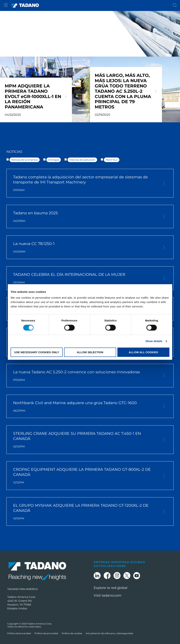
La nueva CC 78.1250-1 (84, 247)
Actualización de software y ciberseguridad (109, 633)
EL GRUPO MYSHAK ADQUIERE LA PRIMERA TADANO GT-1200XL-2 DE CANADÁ (84, 512)
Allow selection (90, 352)
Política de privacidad (19, 633)
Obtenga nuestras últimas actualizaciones (119, 564)
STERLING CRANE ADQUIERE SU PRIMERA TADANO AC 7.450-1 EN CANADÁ (84, 440)
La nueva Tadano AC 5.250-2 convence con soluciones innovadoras (84, 376)
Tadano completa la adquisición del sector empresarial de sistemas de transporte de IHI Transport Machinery (84, 183)
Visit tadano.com (108, 595)
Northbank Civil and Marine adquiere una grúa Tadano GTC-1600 (84, 407)
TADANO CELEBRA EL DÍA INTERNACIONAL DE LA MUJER (84, 278)
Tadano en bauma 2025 (84, 217)
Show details (154, 341)
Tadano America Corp (40, 624)
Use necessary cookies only (37, 352)
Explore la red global (111, 588)
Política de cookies (72, 633)
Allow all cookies (143, 352)
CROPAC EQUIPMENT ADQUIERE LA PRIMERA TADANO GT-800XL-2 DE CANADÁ (84, 476)
